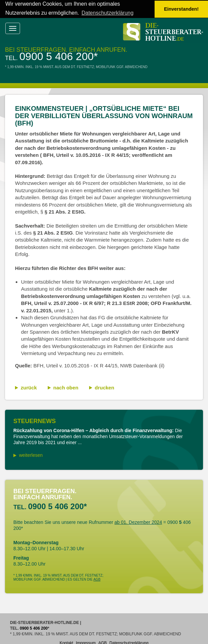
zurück (29, 387)
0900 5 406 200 (56, 56)
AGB (97, 579)
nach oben (66, 387)
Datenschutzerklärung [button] (108, 13)
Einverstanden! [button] (181, 9)
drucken (105, 387)
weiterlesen (31, 455)
